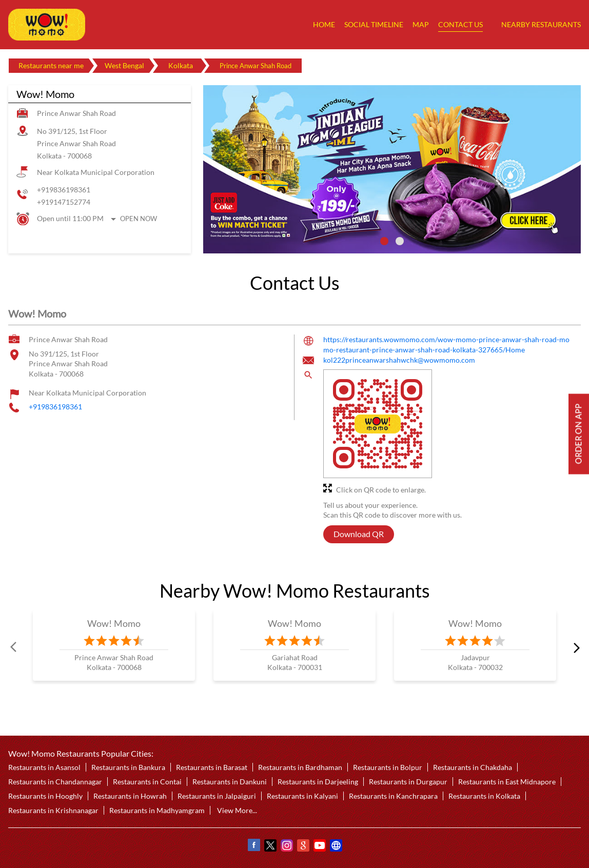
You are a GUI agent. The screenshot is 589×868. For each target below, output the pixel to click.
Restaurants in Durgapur (408, 782)
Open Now (139, 219)
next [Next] (575, 647)
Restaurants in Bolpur (388, 767)
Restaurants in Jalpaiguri (217, 796)
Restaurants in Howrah (130, 796)
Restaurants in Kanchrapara (393, 796)
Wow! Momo (114, 623)
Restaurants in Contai (147, 782)
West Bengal (124, 65)
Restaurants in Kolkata (484, 796)
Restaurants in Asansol (44, 767)
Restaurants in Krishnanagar (53, 810)
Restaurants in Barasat (212, 767)
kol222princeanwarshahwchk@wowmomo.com (399, 360)
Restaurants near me (51, 65)
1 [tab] (384, 241)
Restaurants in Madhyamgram (157, 810)
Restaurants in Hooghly (45, 796)
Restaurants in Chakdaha (473, 767)
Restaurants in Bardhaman (300, 767)
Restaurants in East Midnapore (507, 782)
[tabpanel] (392, 169)
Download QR (359, 534)
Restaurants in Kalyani (302, 796)
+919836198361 (64, 190)
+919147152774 (64, 202)
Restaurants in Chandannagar (55, 782)
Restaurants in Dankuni (230, 782)
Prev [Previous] (14, 647)
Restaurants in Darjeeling (318, 782)
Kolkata (181, 65)
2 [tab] (400, 241)
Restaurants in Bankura (128, 767)
